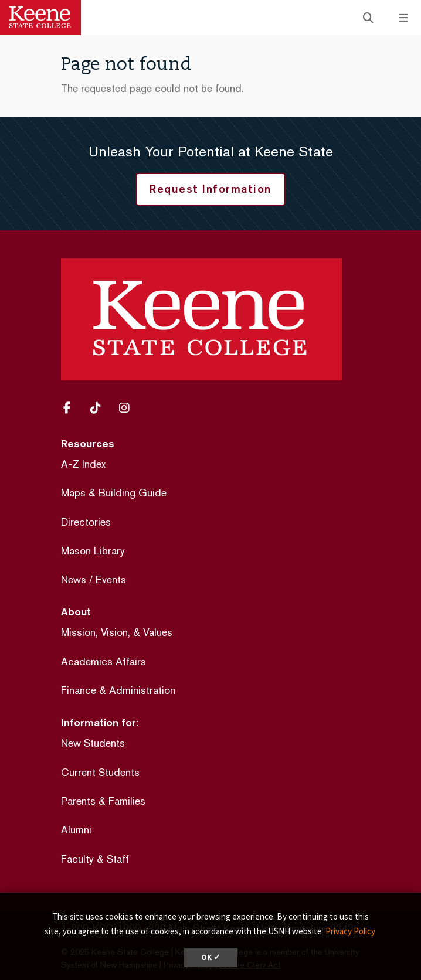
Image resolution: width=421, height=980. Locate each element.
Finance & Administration (118, 690)
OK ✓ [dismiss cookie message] (211, 957)
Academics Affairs (103, 661)
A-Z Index (83, 464)
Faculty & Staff (95, 859)
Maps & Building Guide (114, 493)
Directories (86, 522)
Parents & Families (103, 801)
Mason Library (93, 551)
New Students (93, 743)
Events (111, 579)
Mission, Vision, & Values (117, 632)
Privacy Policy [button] (350, 931)
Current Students (100, 772)
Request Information (210, 189)
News (74, 579)
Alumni (76, 830)
